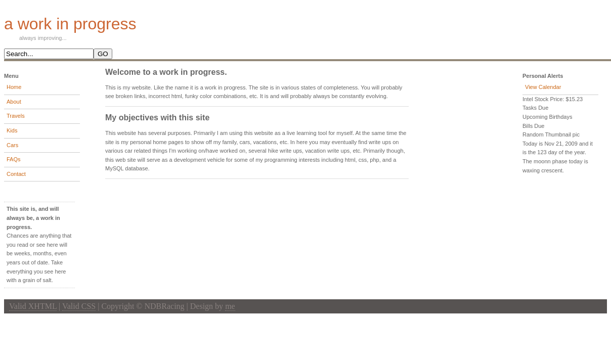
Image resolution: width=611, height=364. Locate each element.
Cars (12, 145)
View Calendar (543, 87)
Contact (16, 174)
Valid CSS (79, 306)
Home (14, 87)
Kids (12, 130)
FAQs (14, 159)
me (230, 306)
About (14, 102)
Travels (16, 116)
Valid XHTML (33, 306)
